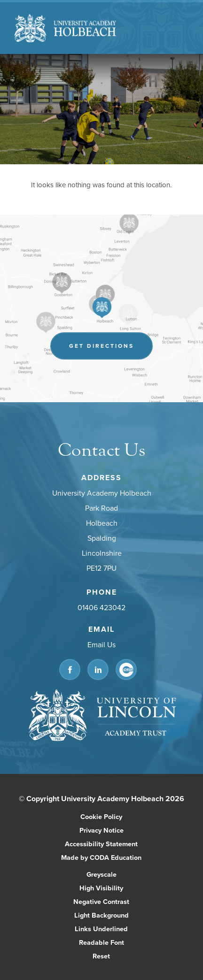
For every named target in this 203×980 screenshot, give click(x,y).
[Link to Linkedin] (98, 670)
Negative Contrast (101, 901)
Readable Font (101, 942)
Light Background (101, 915)
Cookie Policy (101, 816)
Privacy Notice (101, 830)
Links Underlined (101, 929)
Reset (101, 956)
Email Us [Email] (101, 644)
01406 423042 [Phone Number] (101, 607)
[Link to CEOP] (126, 670)
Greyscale (101, 874)
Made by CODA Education (101, 857)
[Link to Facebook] (70, 670)
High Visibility (101, 888)
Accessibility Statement (101, 844)
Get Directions (101, 346)
